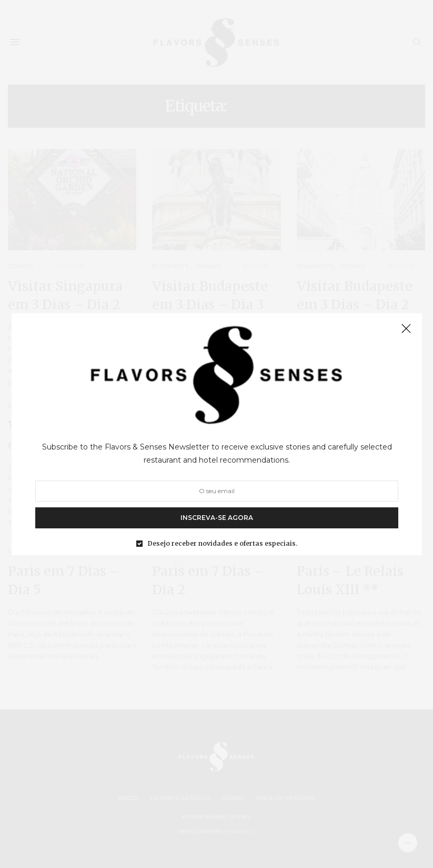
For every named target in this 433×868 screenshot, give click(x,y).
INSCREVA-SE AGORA (217, 517)
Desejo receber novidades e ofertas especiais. (223, 543)
